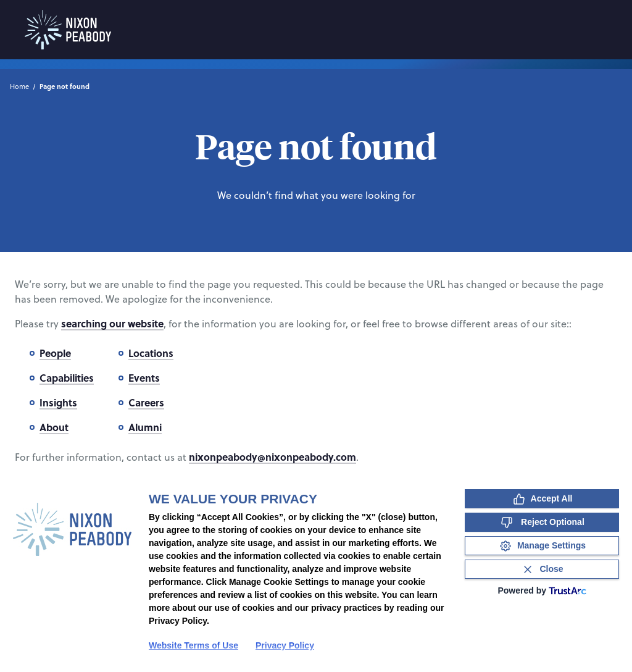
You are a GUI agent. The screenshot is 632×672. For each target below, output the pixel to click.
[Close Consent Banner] (542, 569)
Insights (58, 402)
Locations (151, 353)
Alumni (145, 427)
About (54, 427)
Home (19, 86)
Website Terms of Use (193, 645)
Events (144, 378)
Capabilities (67, 378)
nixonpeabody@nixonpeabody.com (272, 457)
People (55, 353)
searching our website (112, 323)
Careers (146, 402)
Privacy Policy (285, 645)
